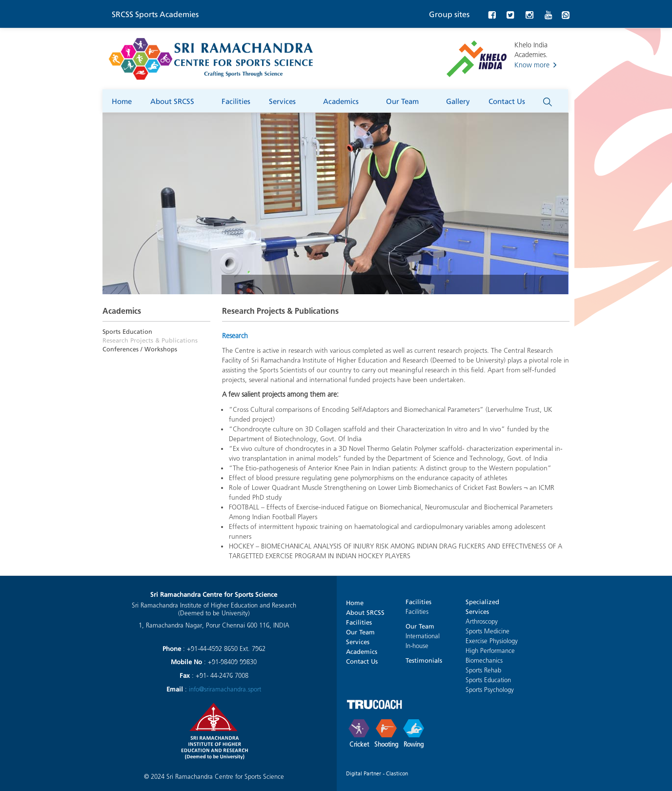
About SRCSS (177, 100)
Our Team (407, 100)
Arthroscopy (482, 621)
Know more (532, 65)
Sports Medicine (488, 631)
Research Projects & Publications (150, 339)
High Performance (490, 651)
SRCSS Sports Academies (155, 13)
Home (122, 101)
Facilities (236, 101)
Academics (345, 100)
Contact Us (511, 100)
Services (287, 100)
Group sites (449, 13)
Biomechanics (484, 660)
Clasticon (397, 773)
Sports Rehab (483, 670)
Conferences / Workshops (140, 348)
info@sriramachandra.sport (225, 689)
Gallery (458, 101)
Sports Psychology (490, 690)
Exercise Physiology (492, 641)
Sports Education (127, 331)
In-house (417, 646)
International (423, 636)
